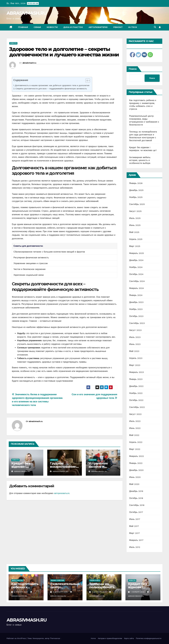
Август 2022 (135, 414)
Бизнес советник (58, 580)
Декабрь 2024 (136, 260)
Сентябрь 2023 (137, 323)
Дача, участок (17, 580)
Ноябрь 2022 (136, 393)
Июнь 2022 (135, 428)
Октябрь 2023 (136, 316)
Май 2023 (134, 351)
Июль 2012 (135, 547)
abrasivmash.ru (29, 63)
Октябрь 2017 (136, 512)
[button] (155, 27)
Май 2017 (134, 526)
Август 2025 (135, 211)
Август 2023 (135, 330)
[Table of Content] (88, 81)
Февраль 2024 (137, 288)
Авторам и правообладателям (110, 638)
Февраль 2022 (137, 456)
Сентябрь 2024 (137, 281)
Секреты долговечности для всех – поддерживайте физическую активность (51, 89)
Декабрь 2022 (136, 386)
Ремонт (118, 27)
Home (93, 638)
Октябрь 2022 (136, 400)
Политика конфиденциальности (149, 638)
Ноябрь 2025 (136, 197)
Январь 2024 (136, 295)
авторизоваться (62, 493)
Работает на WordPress (17, 638)
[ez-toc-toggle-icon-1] (86, 81)
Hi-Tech (133, 27)
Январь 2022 (136, 463)
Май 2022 (134, 435)
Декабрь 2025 (136, 190)
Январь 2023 (136, 379)
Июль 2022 (135, 421)
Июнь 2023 (135, 344)
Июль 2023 (135, 337)
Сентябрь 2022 (137, 407)
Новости (52, 27)
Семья (37, 27)
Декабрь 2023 (136, 302)
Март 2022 (135, 449)
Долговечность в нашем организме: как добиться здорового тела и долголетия (52, 85)
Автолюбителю (98, 27)
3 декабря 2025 (100, 592)
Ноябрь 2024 (136, 267)
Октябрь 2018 (136, 498)
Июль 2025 (135, 218)
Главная (23, 27)
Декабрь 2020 (136, 470)
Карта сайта (129, 638)
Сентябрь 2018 (137, 505)
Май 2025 (134, 232)
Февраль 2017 (136, 540)
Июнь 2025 (135, 225)
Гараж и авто (95, 580)
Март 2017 (135, 533)
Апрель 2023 (136, 358)
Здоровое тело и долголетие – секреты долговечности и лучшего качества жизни (64, 52)
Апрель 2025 (136, 239)
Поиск (133, 69)
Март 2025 (135, 246)
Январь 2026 (136, 183)
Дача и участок (73, 27)
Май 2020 (134, 484)
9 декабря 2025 (61, 592)
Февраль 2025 (137, 253)
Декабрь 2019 (136, 491)
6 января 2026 (21, 592)
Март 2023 (135, 365)
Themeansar (55, 638)
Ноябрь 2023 (136, 309)
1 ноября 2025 (138, 592)
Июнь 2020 (135, 477)
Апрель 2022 (136, 442)
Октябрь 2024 (136, 274)
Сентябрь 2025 (137, 204)
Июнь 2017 (135, 519)
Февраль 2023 (137, 372)
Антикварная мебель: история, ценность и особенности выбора (140, 160)
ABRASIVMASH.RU (27, 13)
